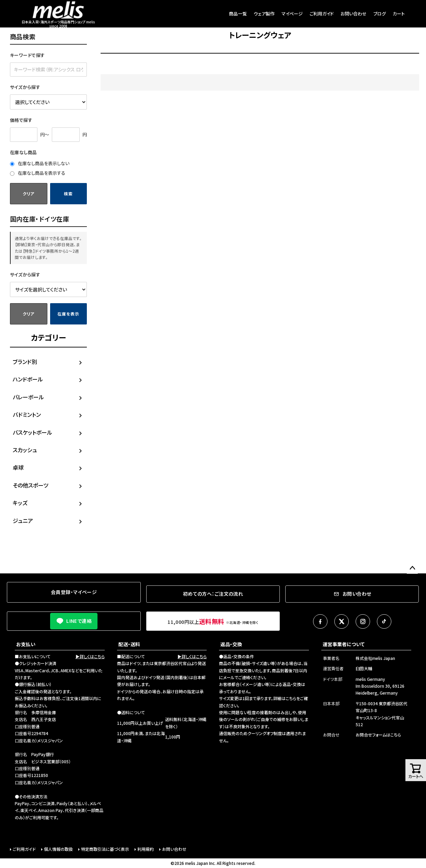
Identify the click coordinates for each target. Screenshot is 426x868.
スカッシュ (25, 450)
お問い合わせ (354, 14)
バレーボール (28, 397)
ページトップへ (412, 568)
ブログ (380, 14)
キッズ (20, 503)
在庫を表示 (68, 314)
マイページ (292, 14)
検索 (68, 193)
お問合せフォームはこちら (378, 735)
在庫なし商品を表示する (38, 173)
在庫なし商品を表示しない (40, 163)
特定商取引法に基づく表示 (105, 849)
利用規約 (146, 849)
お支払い (26, 644)
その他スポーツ (31, 485)
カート (399, 14)
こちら (291, 698)
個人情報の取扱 (58, 849)
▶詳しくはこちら (90, 656)
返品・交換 (231, 644)
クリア (28, 193)
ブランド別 (25, 362)
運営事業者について (344, 644)
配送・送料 (129, 644)
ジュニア (23, 521)
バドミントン (27, 414)
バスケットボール (32, 432)
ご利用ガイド (322, 14)
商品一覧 (238, 14)
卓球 (18, 467)
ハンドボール (28, 379)
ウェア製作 (264, 14)
